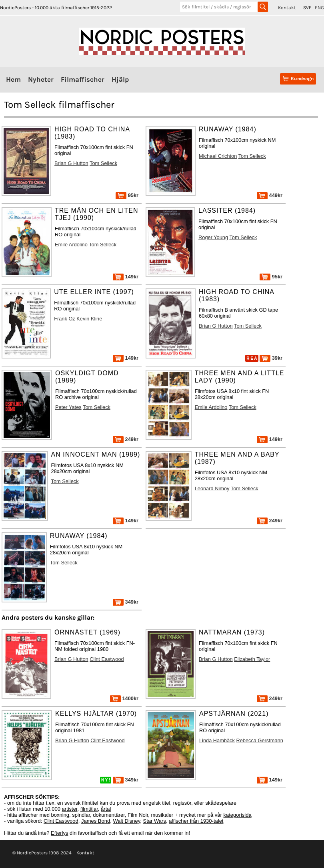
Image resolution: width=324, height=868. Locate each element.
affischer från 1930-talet (196, 821)
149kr (126, 277)
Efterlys (59, 833)
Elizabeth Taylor (252, 659)
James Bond (96, 821)
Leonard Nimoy (212, 488)
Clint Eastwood (107, 659)
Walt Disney (126, 821)
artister (70, 809)
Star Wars (155, 821)
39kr (271, 358)
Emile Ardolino (71, 245)
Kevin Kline (89, 319)
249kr (126, 439)
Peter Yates (68, 407)
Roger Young (213, 237)
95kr (127, 195)
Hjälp (120, 79)
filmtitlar (89, 809)
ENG (319, 8)
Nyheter (41, 79)
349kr (126, 602)
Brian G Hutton (71, 163)
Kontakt (287, 8)
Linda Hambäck (217, 740)
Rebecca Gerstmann (259, 740)
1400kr (124, 698)
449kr (270, 195)
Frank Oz (65, 319)
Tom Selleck (103, 163)
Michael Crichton (218, 156)
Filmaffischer (83, 79)
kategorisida (238, 815)
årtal (106, 809)
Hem (13, 79)
